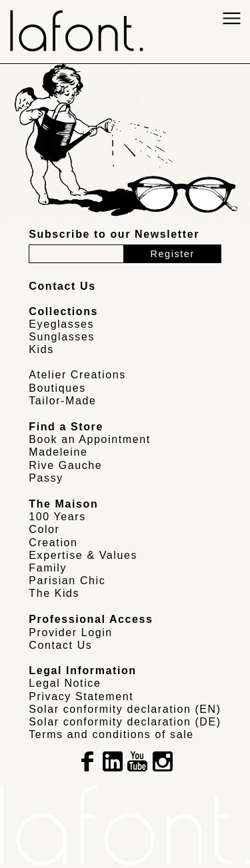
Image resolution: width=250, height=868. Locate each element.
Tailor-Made (62, 401)
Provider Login (71, 633)
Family (48, 568)
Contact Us (60, 645)
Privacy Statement (81, 696)
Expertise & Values (83, 555)
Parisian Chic (67, 581)
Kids (41, 349)
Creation (53, 543)
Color (44, 529)
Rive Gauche (65, 465)
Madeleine (58, 452)
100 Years (57, 517)
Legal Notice (65, 683)
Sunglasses (62, 337)
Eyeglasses (61, 324)
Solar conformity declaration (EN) (125, 709)
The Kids (54, 593)
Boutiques (57, 388)
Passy (46, 478)
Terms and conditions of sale (111, 734)
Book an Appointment (90, 439)
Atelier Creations (77, 375)
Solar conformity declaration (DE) (125, 722)
